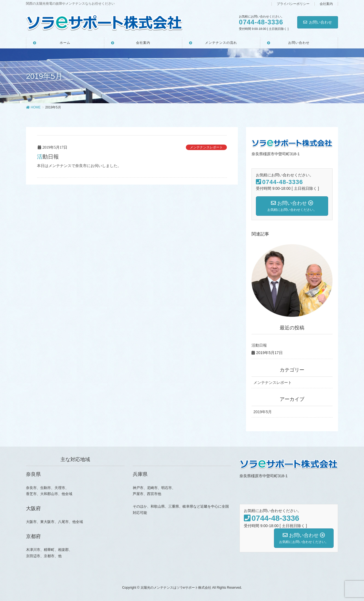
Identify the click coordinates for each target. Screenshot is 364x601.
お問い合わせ (318, 22)
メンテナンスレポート (206, 147)
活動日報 (48, 157)
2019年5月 (263, 412)
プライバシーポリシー (293, 4)
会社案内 (326, 4)
